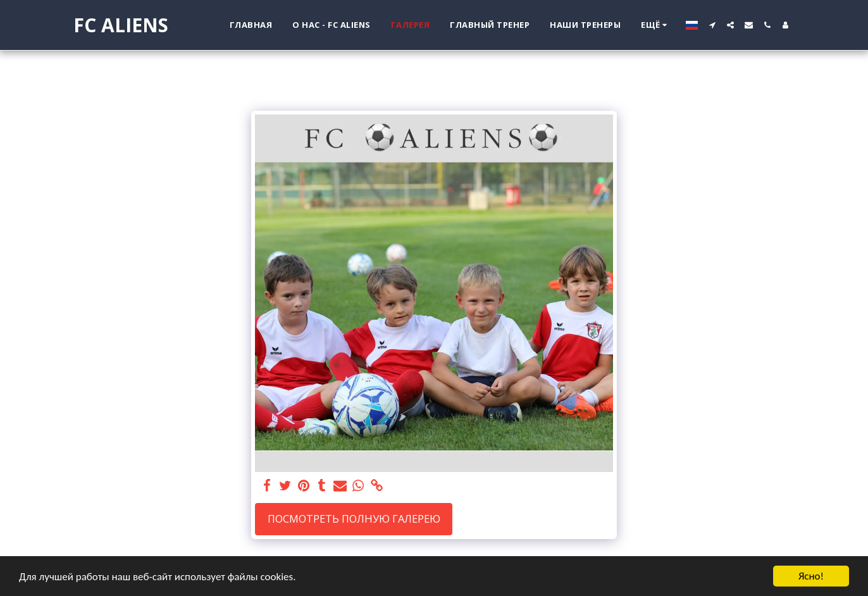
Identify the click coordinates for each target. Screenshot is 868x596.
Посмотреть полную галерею (354, 518)
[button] (712, 25)
